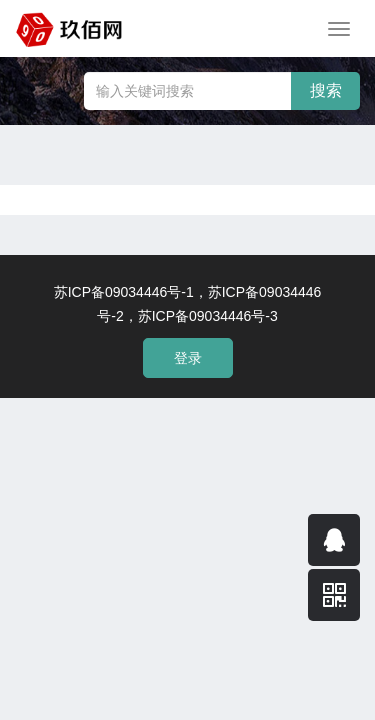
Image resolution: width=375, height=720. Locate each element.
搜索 (326, 90)
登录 (188, 358)
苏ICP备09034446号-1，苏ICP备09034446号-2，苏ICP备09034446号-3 (188, 304)
